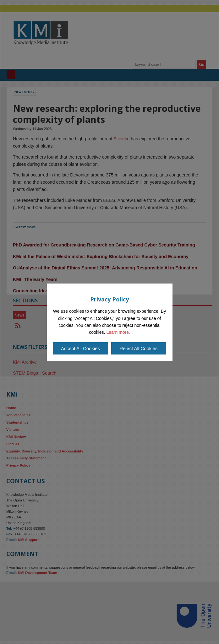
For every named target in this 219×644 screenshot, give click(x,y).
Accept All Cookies (80, 348)
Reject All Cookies (139, 348)
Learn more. (118, 332)
